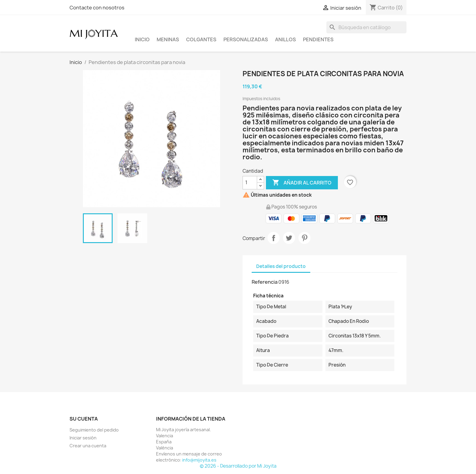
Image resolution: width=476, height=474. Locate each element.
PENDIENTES (318, 39)
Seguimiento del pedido (94, 430)
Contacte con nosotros (97, 8)
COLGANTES (201, 39)
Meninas (168, 39)
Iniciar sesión (83, 438)
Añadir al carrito (302, 183)
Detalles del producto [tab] (281, 266)
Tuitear (289, 238)
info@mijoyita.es (199, 460)
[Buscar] (366, 27)
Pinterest (304, 238)
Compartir (274, 238)
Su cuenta (84, 419)
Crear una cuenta (88, 446)
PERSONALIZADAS (246, 39)
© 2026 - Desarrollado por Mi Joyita (238, 466)
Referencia (265, 282)
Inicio (142, 39)
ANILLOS (286, 39)
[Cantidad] (250, 183)
